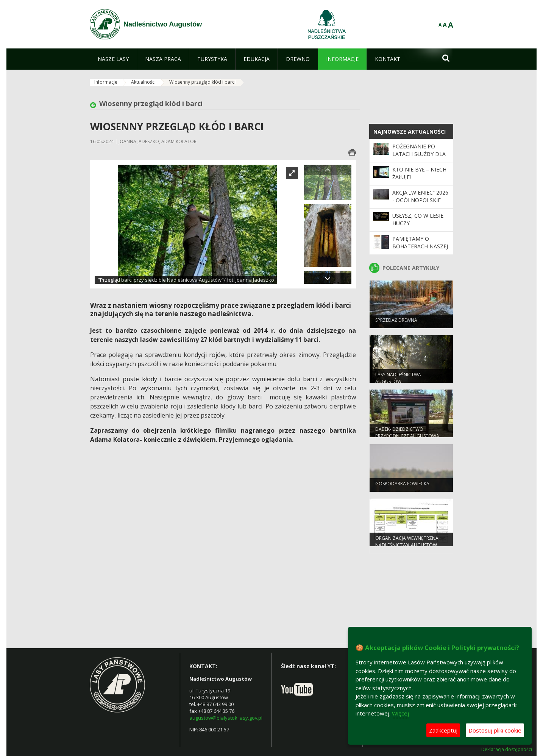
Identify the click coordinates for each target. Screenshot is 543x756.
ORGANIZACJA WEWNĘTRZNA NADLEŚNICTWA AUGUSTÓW (407, 545)
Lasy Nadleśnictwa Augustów (398, 381)
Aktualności (143, 82)
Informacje (106, 82)
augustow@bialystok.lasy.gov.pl (226, 718)
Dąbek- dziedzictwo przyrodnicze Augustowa (407, 436)
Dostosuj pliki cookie (495, 730)
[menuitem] (113, 59)
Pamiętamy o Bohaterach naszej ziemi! (420, 246)
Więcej (400, 713)
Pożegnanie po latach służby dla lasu (419, 154)
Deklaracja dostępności (507, 750)
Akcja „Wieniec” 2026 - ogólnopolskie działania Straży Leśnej (420, 204)
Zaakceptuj (443, 730)
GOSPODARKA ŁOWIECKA (402, 487)
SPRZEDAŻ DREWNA (396, 323)
